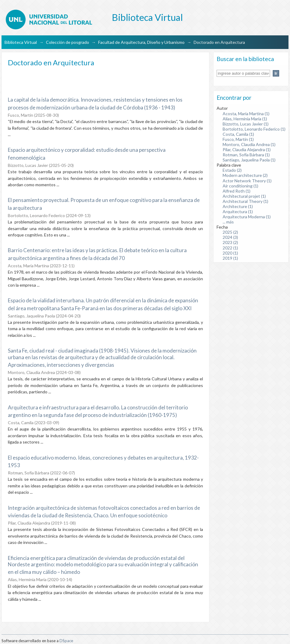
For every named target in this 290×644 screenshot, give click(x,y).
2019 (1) (230, 258)
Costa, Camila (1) (238, 134)
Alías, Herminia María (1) (245, 119)
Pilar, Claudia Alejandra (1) (247, 150)
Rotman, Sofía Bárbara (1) (246, 155)
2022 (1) (230, 248)
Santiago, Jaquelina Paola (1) (249, 160)
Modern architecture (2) (245, 175)
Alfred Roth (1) (237, 191)
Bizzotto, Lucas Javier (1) (246, 124)
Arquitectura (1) (238, 211)
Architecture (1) (238, 206)
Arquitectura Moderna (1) (247, 217)
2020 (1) (230, 253)
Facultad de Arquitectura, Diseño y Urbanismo (141, 42)
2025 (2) (230, 232)
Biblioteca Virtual (21, 42)
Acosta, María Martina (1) (246, 114)
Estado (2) (232, 170)
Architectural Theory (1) (245, 201)
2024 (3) (230, 237)
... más (228, 222)
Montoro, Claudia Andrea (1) (249, 144)
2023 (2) (230, 242)
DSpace (66, 641)
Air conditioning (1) (240, 186)
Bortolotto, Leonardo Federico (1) (254, 129)
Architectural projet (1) (244, 196)
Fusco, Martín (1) (238, 139)
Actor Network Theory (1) (247, 181)
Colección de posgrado (68, 42)
